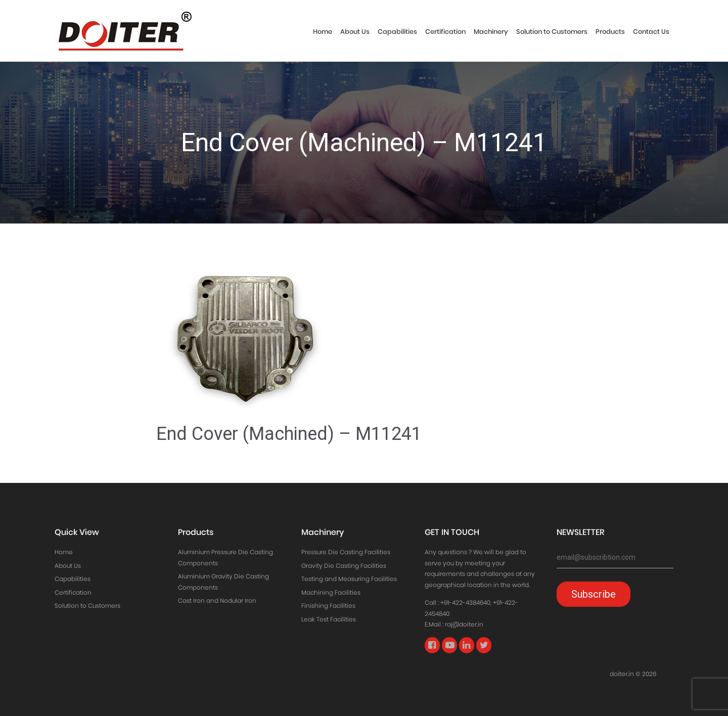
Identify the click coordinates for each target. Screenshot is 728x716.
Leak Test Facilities (329, 619)
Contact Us (651, 32)
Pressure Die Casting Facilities (346, 552)
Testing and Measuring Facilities (349, 579)
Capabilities (397, 32)
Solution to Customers (552, 32)
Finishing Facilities (328, 606)
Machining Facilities (331, 592)
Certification (445, 32)
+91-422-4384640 (465, 602)
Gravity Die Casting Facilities (344, 566)
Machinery (491, 32)
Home (323, 32)
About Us (355, 32)
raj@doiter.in (464, 624)
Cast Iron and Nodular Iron (217, 600)
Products (610, 32)
